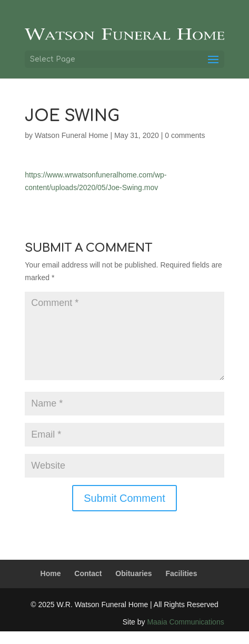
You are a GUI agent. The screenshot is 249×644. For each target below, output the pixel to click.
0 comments (185, 135)
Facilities (182, 573)
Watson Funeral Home (72, 135)
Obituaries (133, 573)
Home (51, 573)
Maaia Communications (185, 622)
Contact (88, 573)
